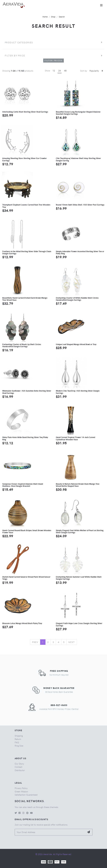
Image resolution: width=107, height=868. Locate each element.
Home (45, 17)
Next (72, 642)
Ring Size (19, 746)
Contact (18, 767)
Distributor (20, 770)
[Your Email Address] (50, 832)
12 (54, 70)
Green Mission (21, 791)
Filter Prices (54, 60)
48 (65, 70)
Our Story (19, 764)
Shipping (19, 736)
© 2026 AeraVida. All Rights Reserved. (54, 854)
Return (18, 739)
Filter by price (15, 55)
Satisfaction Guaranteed (26, 795)
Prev (35, 642)
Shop (53, 17)
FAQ (17, 742)
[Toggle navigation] (101, 5)
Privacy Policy (21, 788)
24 (60, 70)
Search (62, 17)
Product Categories (19, 42)
